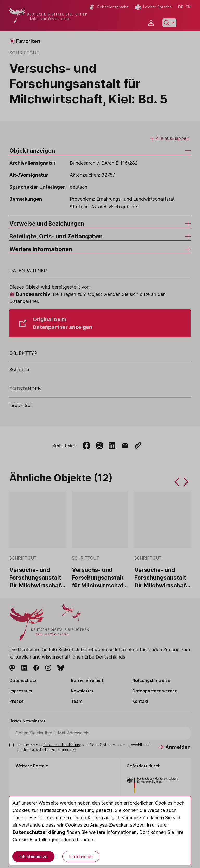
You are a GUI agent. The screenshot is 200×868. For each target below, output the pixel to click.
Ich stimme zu (33, 857)
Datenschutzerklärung (39, 832)
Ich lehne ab (81, 857)
